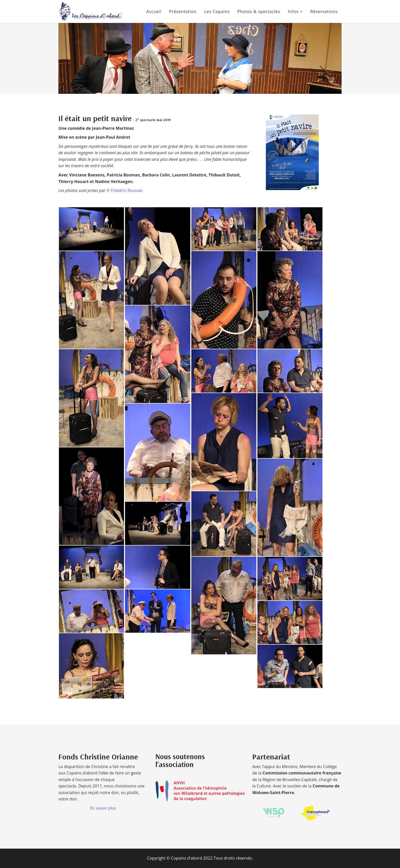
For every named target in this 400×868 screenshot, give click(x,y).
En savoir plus (103, 808)
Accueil (154, 11)
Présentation (183, 11)
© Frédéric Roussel (124, 190)
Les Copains (217, 11)
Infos (293, 11)
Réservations (324, 11)
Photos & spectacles (259, 11)
